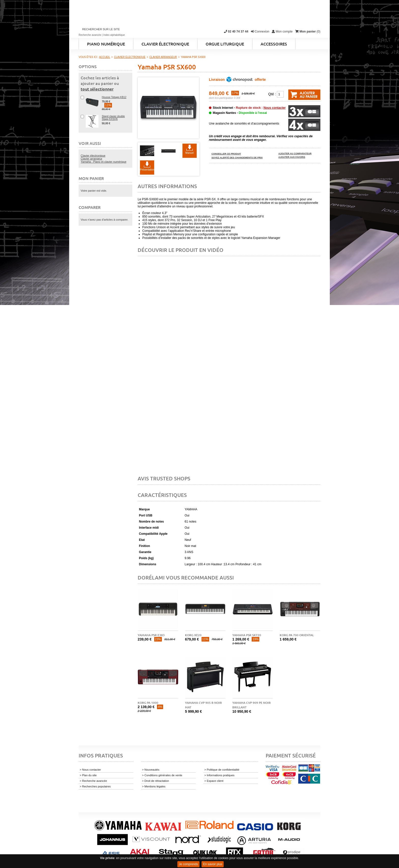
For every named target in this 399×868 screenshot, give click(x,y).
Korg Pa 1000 (148, 703)
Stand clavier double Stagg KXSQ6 (113, 118)
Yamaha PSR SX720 (247, 635)
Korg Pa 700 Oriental (297, 635)
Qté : (272, 94)
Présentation (147, 170)
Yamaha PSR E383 (151, 635)
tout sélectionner (97, 89)
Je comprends (188, 864)
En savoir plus (213, 864)
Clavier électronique (93, 156)
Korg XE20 (193, 635)
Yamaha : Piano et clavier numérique (104, 162)
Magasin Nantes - (240, 113)
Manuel (190, 153)
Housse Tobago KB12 (114, 97)
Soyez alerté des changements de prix (237, 158)
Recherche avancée (90, 35)
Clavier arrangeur (91, 159)
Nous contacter (274, 108)
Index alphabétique (114, 35)
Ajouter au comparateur (295, 154)
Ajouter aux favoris (292, 157)
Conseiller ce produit (226, 154)
